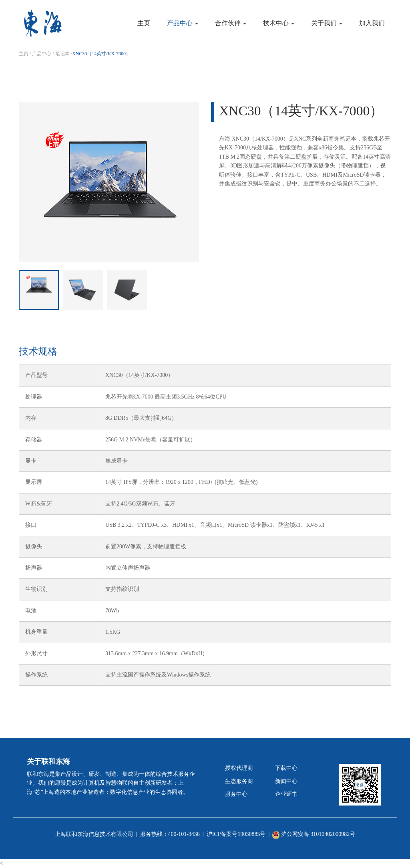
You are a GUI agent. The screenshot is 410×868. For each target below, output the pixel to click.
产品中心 (183, 23)
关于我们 (327, 23)
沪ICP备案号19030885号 (236, 834)
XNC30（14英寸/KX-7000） (101, 54)
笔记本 (62, 54)
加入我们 (372, 23)
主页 (144, 23)
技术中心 (279, 23)
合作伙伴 (231, 23)
